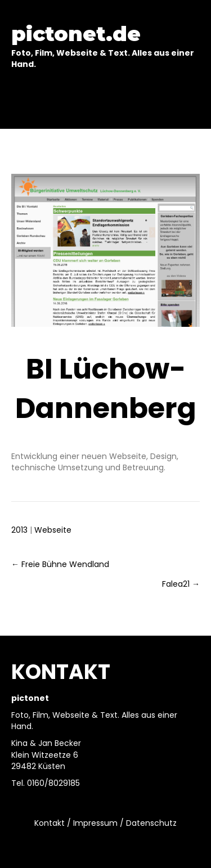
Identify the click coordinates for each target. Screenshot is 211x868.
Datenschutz (151, 823)
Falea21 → (181, 584)
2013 (19, 530)
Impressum (95, 823)
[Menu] (106, 102)
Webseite (53, 530)
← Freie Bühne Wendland (60, 564)
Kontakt (50, 823)
